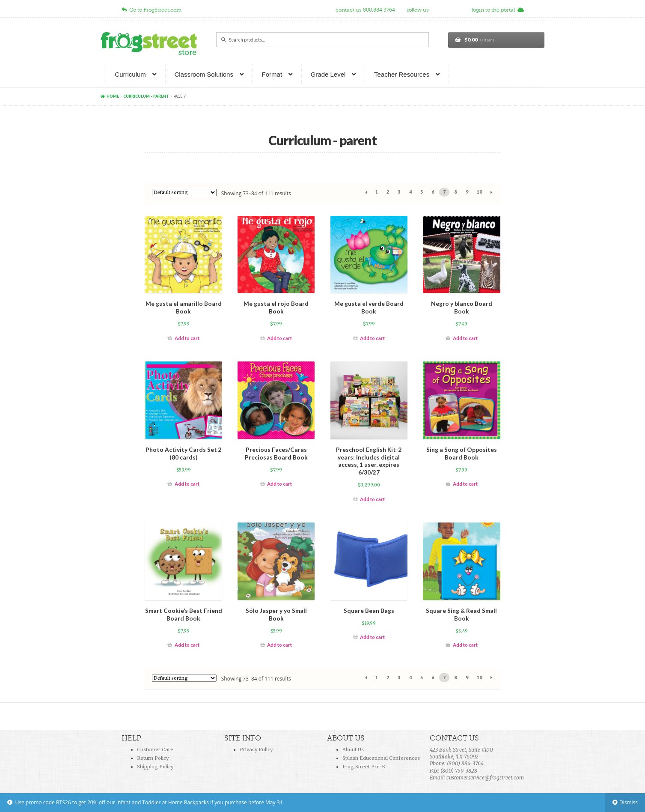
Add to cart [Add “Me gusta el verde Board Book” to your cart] (372, 338)
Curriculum (130, 74)
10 (479, 192)
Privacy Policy (256, 749)
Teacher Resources (402, 74)
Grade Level (328, 74)
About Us (353, 749)
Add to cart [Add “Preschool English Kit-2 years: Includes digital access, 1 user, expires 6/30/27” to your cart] (372, 499)
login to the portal (498, 10)
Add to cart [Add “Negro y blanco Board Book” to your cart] (465, 338)
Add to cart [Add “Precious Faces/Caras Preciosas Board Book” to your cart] (279, 484)
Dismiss (629, 802)
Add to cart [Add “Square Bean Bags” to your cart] (372, 637)
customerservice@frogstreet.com (485, 778)
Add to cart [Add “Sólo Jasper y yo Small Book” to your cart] (279, 645)
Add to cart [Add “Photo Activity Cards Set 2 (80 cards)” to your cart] (187, 484)
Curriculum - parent (146, 96)
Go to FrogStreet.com (152, 10)
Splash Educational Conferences (381, 758)
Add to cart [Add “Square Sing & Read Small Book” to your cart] (465, 645)
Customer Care (155, 749)
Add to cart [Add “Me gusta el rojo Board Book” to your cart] (279, 338)
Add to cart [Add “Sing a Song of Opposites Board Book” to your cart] (465, 484)
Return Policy (153, 758)
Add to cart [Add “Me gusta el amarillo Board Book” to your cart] (187, 338)
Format (272, 74)
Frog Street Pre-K (364, 767)
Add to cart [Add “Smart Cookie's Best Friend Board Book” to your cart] (187, 645)
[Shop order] (184, 193)
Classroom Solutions (204, 74)
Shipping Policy (155, 767)
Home (113, 96)
